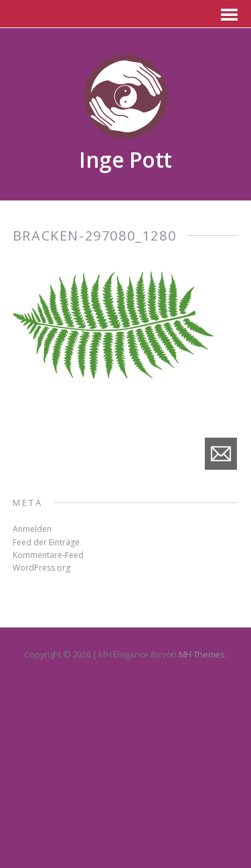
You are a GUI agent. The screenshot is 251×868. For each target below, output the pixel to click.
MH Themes (202, 654)
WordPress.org (41, 568)
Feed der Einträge (46, 542)
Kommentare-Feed (48, 555)
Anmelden (32, 529)
